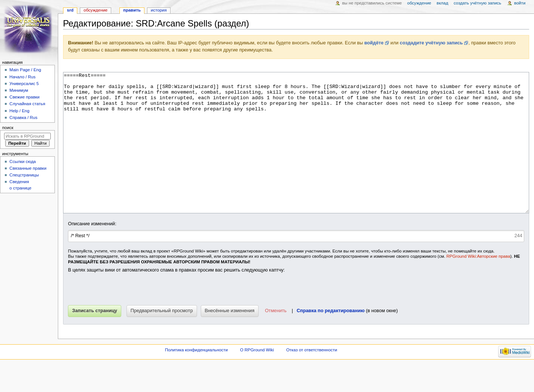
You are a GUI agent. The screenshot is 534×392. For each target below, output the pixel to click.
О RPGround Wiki (257, 378)
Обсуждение (96, 10)
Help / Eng (19, 111)
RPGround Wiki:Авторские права (478, 284)
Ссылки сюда (23, 161)
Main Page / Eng (25, 70)
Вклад (442, 3)
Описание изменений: (92, 252)
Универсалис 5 (24, 84)
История (159, 10)
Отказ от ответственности (312, 378)
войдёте (374, 43)
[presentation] (125, 319)
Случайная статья (27, 104)
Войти (520, 3)
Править (132, 10)
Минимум (19, 90)
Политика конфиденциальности (196, 378)
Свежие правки (24, 97)
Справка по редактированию (331, 339)
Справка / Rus (23, 117)
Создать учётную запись (477, 3)
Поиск (8, 128)
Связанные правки (28, 168)
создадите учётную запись (431, 43)
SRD (70, 10)
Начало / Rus (22, 77)
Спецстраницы (24, 175)
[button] (275, 339)
